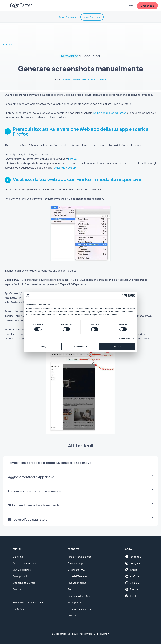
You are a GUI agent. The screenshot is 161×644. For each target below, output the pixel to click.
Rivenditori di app (77, 583)
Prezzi (71, 589)
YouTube (132, 576)
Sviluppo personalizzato (80, 609)
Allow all (117, 347)
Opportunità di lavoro (24, 583)
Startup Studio (21, 576)
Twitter (131, 570)
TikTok (131, 596)
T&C (15, 596)
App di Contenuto (67, 17)
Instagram (133, 563)
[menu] (5, 6)
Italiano (105, 634)
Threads (132, 589)
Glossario (73, 615)
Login (130, 6)
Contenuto (68, 80)
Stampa (17, 589)
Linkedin (132, 583)
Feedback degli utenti (79, 596)
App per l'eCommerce (80, 557)
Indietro (8, 44)
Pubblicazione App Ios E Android (91, 80)
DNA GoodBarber (22, 570)
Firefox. (73, 158)
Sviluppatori (74, 602)
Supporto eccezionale (25, 563)
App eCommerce (92, 17)
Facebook (133, 557)
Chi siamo (18, 557)
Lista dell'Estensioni (78, 576)
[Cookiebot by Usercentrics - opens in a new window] (124, 295)
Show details (125, 339)
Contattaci (19, 609)
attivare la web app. (65, 168)
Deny (44, 347)
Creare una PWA (76, 570)
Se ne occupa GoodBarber (109, 113)
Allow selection (80, 347)
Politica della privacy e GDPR (28, 602)
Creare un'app (75, 563)
